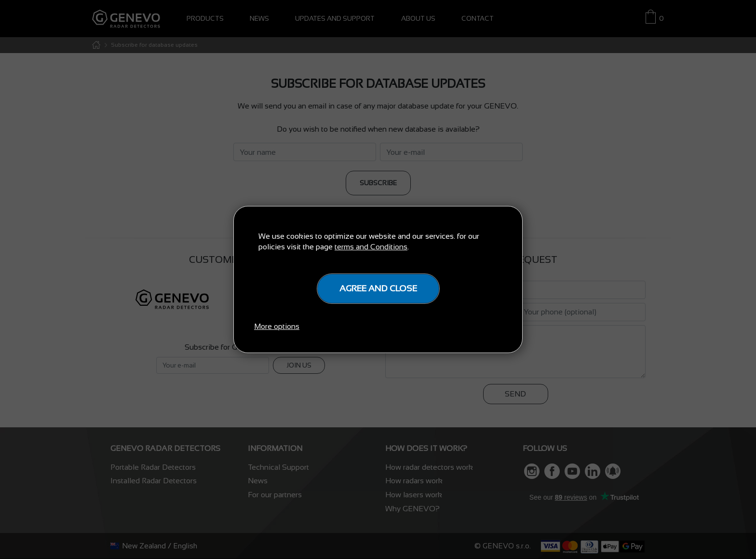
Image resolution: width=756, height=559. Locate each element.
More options (277, 326)
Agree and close (378, 288)
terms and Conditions (371, 247)
